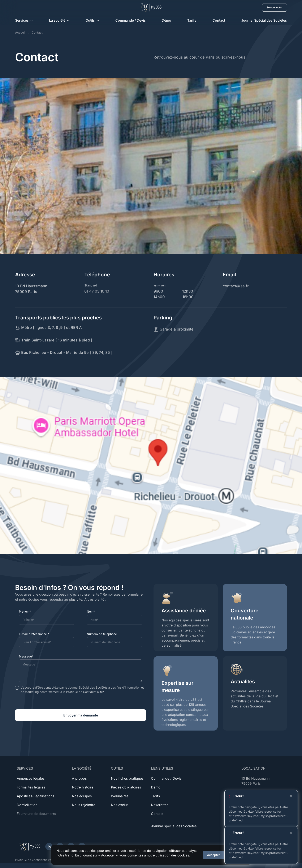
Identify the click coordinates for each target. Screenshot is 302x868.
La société (57, 20)
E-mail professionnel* (34, 634)
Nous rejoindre (84, 805)
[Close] (291, 796)
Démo (166, 20)
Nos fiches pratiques (127, 778)
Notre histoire (83, 787)
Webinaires (120, 796)
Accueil (20, 32)
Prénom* (25, 611)
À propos (79, 778)
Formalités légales (31, 787)
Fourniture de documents (36, 814)
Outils (90, 20)
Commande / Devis (131, 20)
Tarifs (192, 20)
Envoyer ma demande (81, 715)
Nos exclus (120, 805)
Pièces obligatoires (126, 787)
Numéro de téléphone (102, 634)
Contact (219, 20)
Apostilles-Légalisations (35, 796)
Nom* (91, 611)
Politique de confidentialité (33, 860)
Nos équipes (82, 796)
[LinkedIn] (49, 847)
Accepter (213, 855)
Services (22, 20)
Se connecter (275, 7)
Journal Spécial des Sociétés (264, 20)
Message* (26, 656)
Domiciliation (27, 805)
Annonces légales (31, 778)
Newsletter (159, 805)
